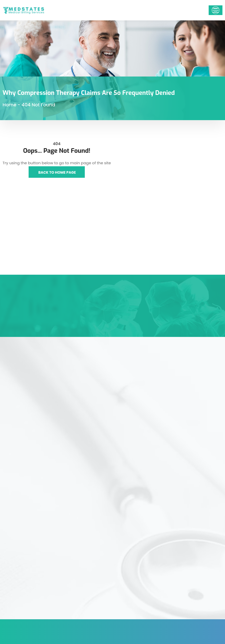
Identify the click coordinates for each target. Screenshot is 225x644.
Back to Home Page (57, 172)
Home (9, 105)
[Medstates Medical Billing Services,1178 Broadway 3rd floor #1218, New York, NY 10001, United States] (56, 236)
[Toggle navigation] (216, 10)
